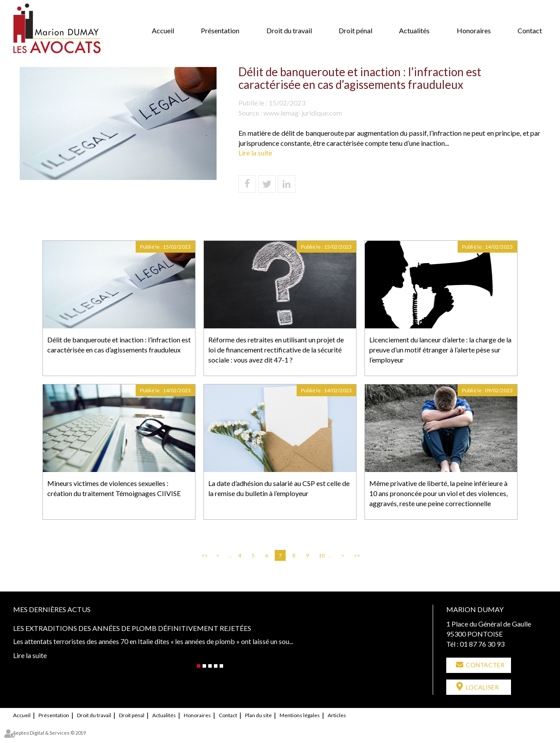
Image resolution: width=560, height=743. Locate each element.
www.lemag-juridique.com (303, 113)
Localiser (482, 687)
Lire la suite (255, 153)
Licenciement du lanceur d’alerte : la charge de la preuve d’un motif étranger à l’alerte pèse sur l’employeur (440, 350)
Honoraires (474, 30)
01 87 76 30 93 (482, 644)
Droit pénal (355, 30)
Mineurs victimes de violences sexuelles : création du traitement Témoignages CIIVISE (114, 488)
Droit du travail (289, 30)
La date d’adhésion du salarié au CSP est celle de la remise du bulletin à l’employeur (279, 488)
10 (322, 555)
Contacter (485, 665)
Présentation (220, 30)
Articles (337, 715)
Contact (530, 30)
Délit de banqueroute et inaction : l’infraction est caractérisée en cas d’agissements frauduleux (119, 345)
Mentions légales (300, 715)
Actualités (414, 30)
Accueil (163, 30)
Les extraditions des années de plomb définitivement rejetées (132, 628)
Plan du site (258, 715)
